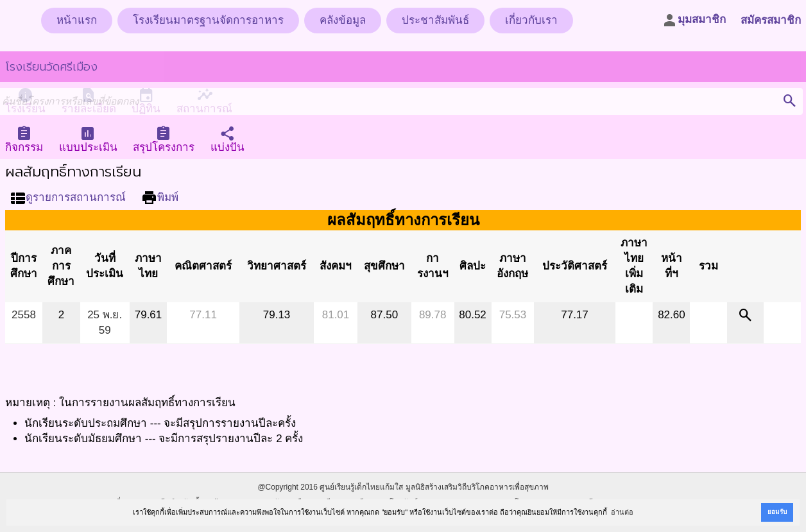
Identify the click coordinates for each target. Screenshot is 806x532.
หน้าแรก (77, 20)
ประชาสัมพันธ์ (435, 20)
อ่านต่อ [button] (622, 512)
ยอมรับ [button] (777, 512)
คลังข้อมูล (343, 20)
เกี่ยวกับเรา (531, 20)
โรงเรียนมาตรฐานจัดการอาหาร (208, 20)
